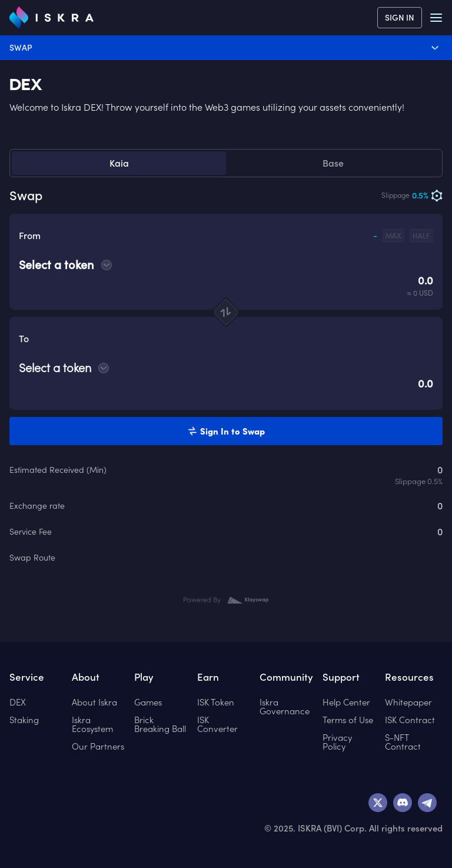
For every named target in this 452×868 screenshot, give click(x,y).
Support (341, 677)
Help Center (346, 702)
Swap (225, 48)
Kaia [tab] (119, 163)
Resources (409, 677)
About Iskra (94, 702)
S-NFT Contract (403, 742)
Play (144, 677)
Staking (24, 720)
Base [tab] (333, 163)
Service (27, 677)
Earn (208, 677)
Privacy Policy (337, 742)
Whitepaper (408, 702)
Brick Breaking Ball (160, 724)
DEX (26, 85)
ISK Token (216, 702)
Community (286, 677)
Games (148, 702)
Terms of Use (348, 720)
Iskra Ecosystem (92, 724)
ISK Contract (410, 720)
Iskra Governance (285, 707)
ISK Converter (217, 724)
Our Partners (98, 746)
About (86, 677)
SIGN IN (400, 18)
